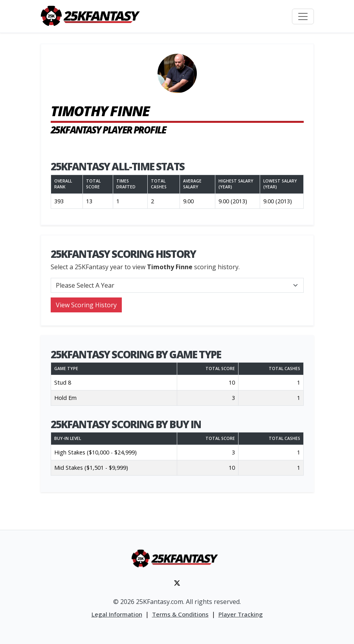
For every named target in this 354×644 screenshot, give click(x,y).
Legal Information (117, 614)
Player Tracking (241, 614)
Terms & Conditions (180, 614)
